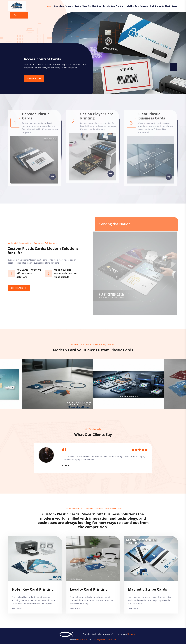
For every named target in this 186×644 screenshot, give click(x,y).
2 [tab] (91, 414)
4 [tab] (98, 414)
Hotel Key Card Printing (137, 6)
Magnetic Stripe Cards (148, 589)
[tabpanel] (129, 384)
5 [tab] (101, 414)
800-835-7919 (82, 640)
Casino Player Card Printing (88, 6)
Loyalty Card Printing (113, 6)
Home (49, 6)
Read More (32, 79)
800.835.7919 (17, 288)
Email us (17, 15)
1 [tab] (86, 414)
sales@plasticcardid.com (105, 640)
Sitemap (131, 634)
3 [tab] (94, 414)
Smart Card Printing (63, 6)
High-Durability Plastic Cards (164, 6)
